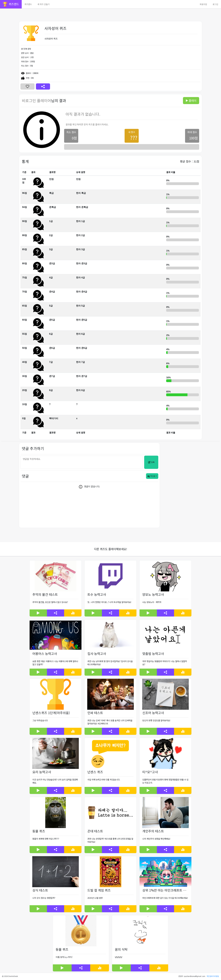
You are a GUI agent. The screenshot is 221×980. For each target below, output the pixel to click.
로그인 (215, 4)
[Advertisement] (59, 15)
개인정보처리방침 (213, 976)
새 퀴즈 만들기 (44, 4)
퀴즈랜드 (28, 4)
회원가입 (203, 4)
